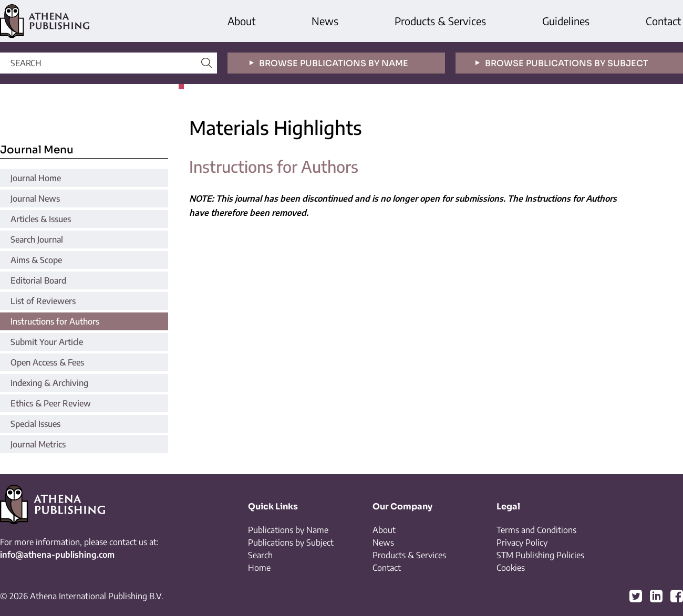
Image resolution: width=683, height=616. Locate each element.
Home (259, 568)
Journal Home (36, 178)
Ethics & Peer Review (51, 403)
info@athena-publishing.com (57, 555)
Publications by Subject (291, 542)
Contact (663, 21)
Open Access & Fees (47, 362)
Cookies (511, 568)
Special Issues (35, 424)
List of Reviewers (43, 301)
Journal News (35, 199)
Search (260, 555)
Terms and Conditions (536, 530)
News (325, 21)
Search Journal (37, 239)
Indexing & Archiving (49, 383)
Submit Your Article (47, 342)
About (241, 21)
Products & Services (440, 21)
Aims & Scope (36, 260)
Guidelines (566, 21)
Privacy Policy (522, 542)
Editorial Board (38, 280)
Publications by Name (288, 530)
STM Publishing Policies (540, 555)
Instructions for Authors (55, 321)
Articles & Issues (41, 219)
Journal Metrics (38, 444)
